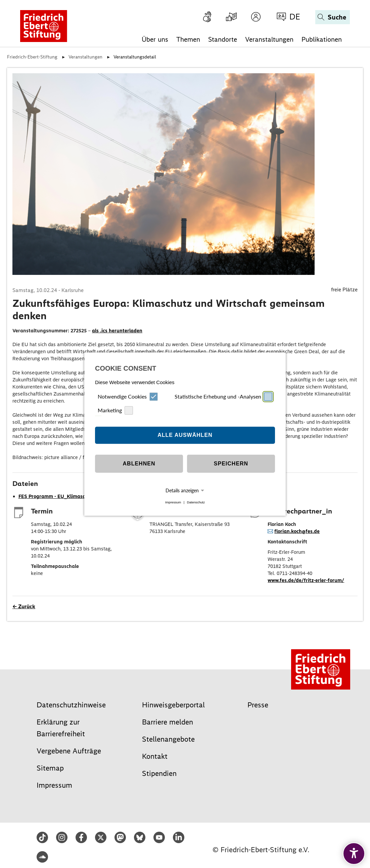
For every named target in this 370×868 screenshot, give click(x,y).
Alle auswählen (185, 435)
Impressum (173, 502)
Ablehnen (139, 464)
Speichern (231, 464)
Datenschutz (196, 502)
